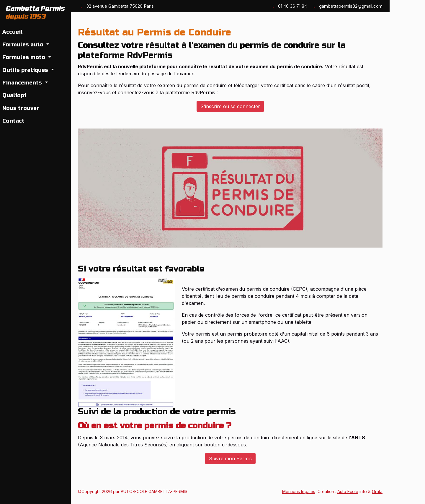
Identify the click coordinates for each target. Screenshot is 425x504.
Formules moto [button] (24, 57)
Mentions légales (299, 491)
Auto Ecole (348, 491)
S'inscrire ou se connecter (230, 106)
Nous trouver (21, 108)
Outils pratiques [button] (26, 70)
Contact (13, 121)
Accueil (13, 32)
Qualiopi (14, 95)
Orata (377, 491)
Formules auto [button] (24, 45)
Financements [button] (23, 83)
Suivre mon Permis (230, 459)
